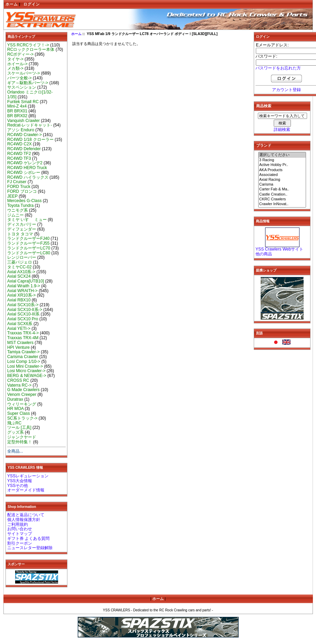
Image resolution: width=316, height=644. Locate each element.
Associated (282, 175)
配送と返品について (26, 515)
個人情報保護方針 (24, 520)
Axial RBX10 (19, 300)
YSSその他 (18, 486)
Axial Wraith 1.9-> (24, 286)
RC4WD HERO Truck (27, 168)
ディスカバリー (22, 224)
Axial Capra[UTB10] (26, 281)
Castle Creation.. (282, 195)
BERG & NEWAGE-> (27, 376)
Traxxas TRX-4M (23, 338)
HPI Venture (18, 347)
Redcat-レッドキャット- (30, 125)
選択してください (282, 155)
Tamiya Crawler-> (23, 352)
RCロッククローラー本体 (31, 49)
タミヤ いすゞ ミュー (27, 220)
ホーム (12, 4)
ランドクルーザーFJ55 (28, 243)
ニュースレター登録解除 (30, 548)
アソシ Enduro (21, 130)
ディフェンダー (22, 229)
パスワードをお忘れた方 (278, 68)
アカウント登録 (286, 90)
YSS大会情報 (20, 481)
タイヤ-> (15, 59)
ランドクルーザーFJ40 (28, 238)
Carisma (282, 185)
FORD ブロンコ (22, 191)
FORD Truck (19, 187)
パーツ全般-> (19, 78)
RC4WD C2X (19, 144)
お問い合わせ (20, 529)
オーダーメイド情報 (26, 490)
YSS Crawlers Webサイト (279, 249)
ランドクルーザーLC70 (29, 248)
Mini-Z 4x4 (17, 106)
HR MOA (15, 409)
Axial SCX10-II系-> (25, 310)
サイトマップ (20, 534)
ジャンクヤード (22, 437)
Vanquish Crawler (24, 121)
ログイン (32, 4)
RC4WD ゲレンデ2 (25, 163)
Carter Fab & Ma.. (282, 189)
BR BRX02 (17, 116)
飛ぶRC (14, 423)
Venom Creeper (22, 395)
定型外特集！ (20, 442)
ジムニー (15, 215)
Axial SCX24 (19, 276)
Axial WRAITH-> (22, 291)
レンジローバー (22, 257)
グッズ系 (15, 432)
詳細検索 (282, 130)
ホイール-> (17, 64)
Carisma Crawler (23, 357)
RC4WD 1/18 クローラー (30, 140)
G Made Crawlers (23, 390)
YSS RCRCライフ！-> (28, 45)
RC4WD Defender (24, 149)
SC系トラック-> (22, 418)
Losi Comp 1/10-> (24, 362)
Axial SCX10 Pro (23, 319)
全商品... (15, 451)
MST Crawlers (20, 343)
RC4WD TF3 (19, 158)
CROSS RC (18, 380)
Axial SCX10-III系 (23, 314)
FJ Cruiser (17, 182)
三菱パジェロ (20, 262)
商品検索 (264, 106)
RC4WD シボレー (24, 173)
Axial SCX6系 (20, 324)
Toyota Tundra (20, 206)
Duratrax (15, 399)
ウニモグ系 (18, 210)
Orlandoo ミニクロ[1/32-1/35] (30, 95)
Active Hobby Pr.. (282, 165)
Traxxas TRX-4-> (23, 333)
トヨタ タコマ (20, 234)
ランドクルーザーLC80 (29, 253)
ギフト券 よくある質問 (28, 538)
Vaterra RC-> (19, 385)
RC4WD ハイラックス (28, 177)
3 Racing (282, 160)
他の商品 (264, 254)
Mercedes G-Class (24, 201)
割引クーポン (20, 543)
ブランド (264, 145)
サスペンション (22, 87)
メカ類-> (15, 68)
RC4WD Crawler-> (24, 135)
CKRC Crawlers (282, 199)
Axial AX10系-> (21, 272)
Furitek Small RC (23, 102)
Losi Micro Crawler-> (26, 371)
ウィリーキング (22, 404)
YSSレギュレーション (28, 476)
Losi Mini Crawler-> (25, 366)
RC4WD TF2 (19, 154)
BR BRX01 (17, 111)
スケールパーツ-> (24, 73)
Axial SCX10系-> (23, 305)
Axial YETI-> (19, 329)
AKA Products (282, 170)
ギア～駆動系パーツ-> (28, 83)
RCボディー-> (20, 54)
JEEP (12, 196)
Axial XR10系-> (21, 295)
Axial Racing (282, 180)
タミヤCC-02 (19, 267)
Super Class (19, 413)
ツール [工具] (19, 428)
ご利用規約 (18, 524)
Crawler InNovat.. (282, 204)
